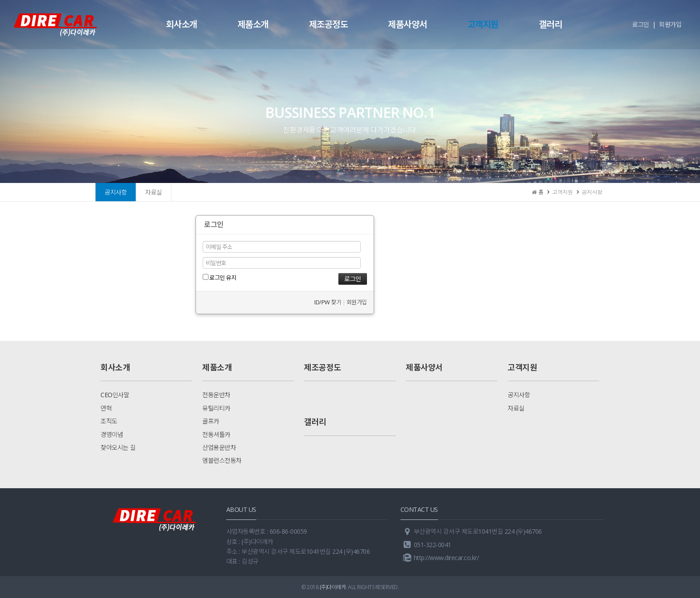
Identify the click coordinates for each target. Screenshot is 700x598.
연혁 (106, 408)
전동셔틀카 (216, 434)
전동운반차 (216, 395)
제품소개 (253, 24)
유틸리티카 (216, 408)
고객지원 (483, 24)
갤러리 (551, 24)
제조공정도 (329, 24)
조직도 (109, 421)
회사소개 (182, 24)
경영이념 (112, 434)
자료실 (154, 192)
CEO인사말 (115, 395)
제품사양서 (408, 24)
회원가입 (670, 24)
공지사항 (116, 192)
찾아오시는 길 (118, 447)
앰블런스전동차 (222, 460)
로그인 (641, 24)
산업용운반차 (219, 447)
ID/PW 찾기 (328, 302)
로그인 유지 (220, 278)
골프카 (211, 421)
